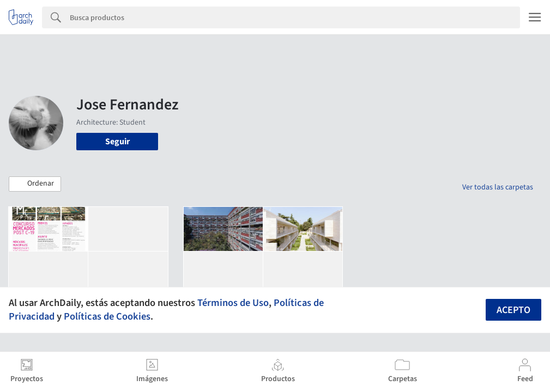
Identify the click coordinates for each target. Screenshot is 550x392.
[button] (35, 184)
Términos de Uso (233, 303)
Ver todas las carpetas (498, 187)
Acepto (513, 310)
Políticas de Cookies (107, 316)
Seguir (117, 142)
